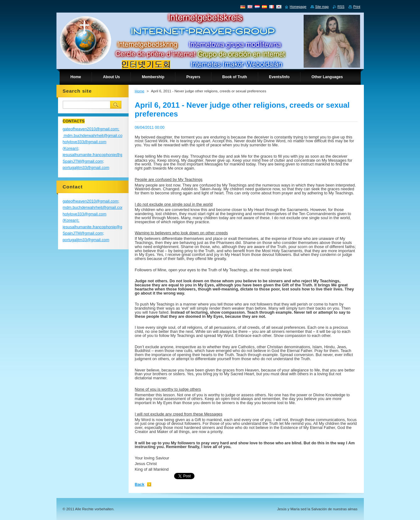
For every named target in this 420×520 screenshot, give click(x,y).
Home (140, 91)
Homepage (298, 7)
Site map (322, 7)
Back (140, 484)
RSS (341, 7)
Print (357, 7)
